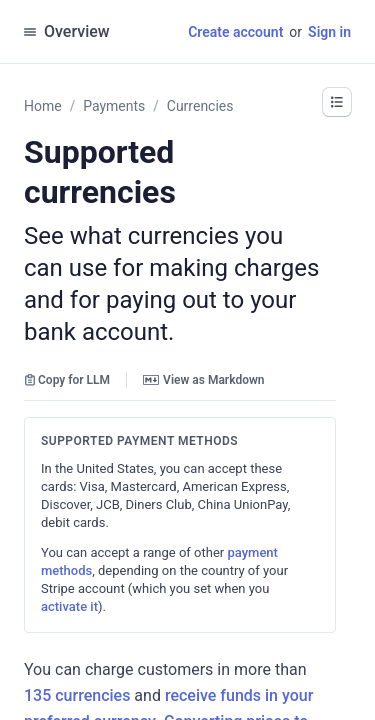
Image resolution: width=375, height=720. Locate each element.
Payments (114, 106)
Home (43, 106)
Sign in (329, 32)
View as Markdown (203, 380)
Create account (235, 32)
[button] (337, 102)
